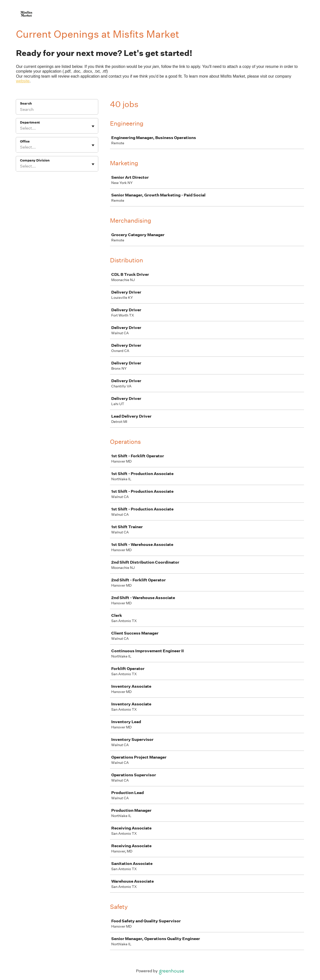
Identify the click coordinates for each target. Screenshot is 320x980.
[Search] (57, 110)
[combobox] (20, 128)
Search (26, 103)
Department (30, 122)
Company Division (35, 160)
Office (25, 141)
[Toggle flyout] (93, 126)
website (23, 81)
